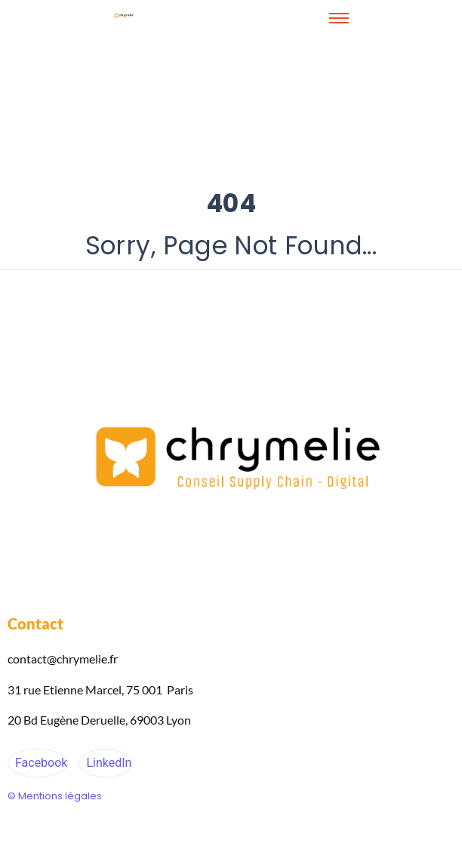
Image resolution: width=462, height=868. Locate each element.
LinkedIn (107, 763)
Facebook (40, 763)
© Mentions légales (55, 796)
